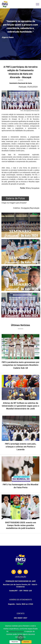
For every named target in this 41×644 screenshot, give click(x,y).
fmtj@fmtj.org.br (21, 622)
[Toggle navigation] (38, 4)
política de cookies (16, 636)
